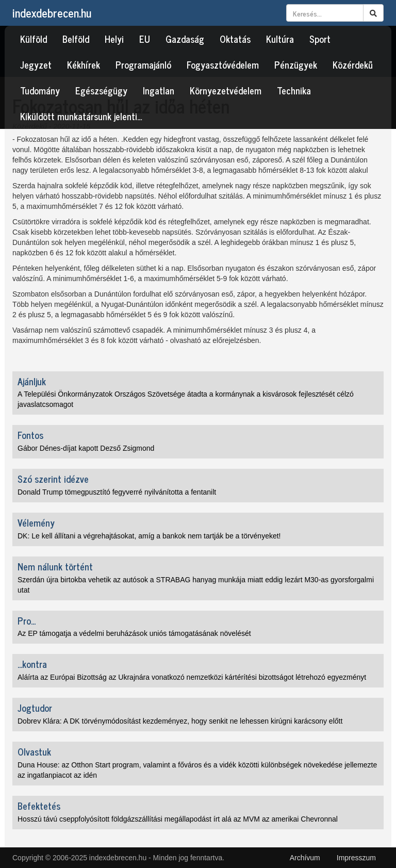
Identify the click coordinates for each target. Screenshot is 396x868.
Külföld (34, 39)
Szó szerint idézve (53, 479)
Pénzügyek (296, 64)
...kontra (32, 664)
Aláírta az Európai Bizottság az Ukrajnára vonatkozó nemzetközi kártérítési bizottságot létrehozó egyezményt (192, 677)
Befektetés (39, 806)
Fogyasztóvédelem (223, 64)
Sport (320, 39)
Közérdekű (353, 64)
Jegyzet (36, 64)
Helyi (114, 39)
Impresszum (356, 858)
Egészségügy (101, 90)
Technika (294, 90)
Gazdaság (185, 39)
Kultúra (280, 39)
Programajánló (143, 64)
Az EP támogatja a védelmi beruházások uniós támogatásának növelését (134, 633)
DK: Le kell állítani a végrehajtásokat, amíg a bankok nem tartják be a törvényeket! (149, 536)
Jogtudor (35, 708)
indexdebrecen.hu (52, 13)
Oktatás (235, 39)
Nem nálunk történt (55, 566)
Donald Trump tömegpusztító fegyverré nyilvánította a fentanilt (117, 492)
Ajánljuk (32, 381)
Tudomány (40, 90)
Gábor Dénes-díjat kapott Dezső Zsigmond (86, 448)
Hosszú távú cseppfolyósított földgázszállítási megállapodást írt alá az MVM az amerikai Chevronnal (178, 819)
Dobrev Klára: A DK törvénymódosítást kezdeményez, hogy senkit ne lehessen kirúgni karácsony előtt (180, 721)
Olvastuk (34, 751)
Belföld (76, 39)
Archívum (305, 858)
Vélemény (36, 522)
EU (145, 39)
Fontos (30, 435)
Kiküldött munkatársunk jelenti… (81, 116)
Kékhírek (84, 64)
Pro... (27, 620)
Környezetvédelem (226, 90)
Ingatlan (159, 90)
